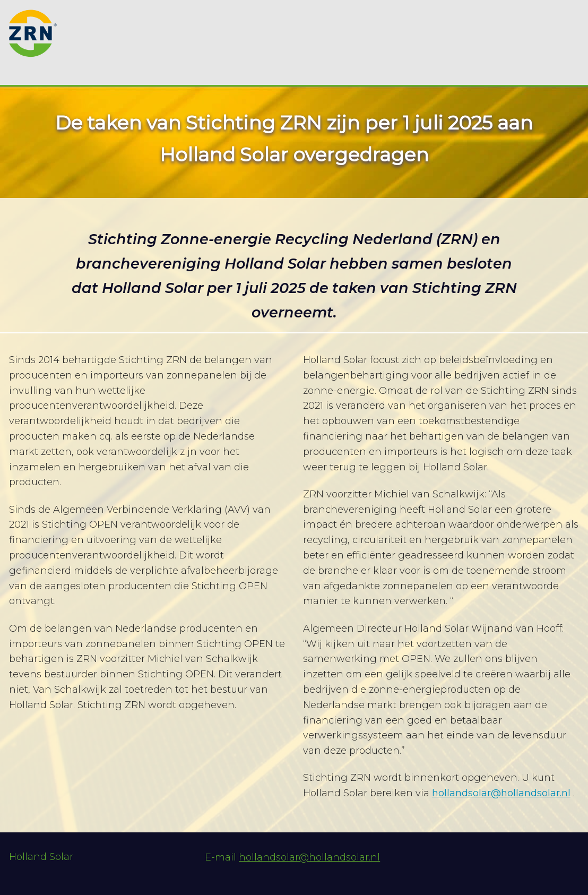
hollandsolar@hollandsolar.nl (501, 793)
